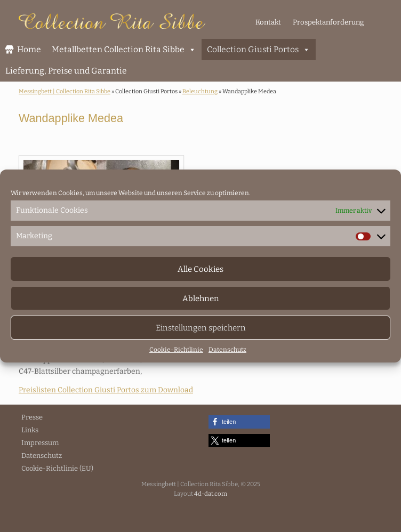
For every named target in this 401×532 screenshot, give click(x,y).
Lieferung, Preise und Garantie (66, 71)
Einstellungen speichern (201, 328)
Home (29, 49)
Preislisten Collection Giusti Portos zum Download (106, 390)
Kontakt (268, 22)
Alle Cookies (200, 269)
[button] (239, 422)
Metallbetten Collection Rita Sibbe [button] (124, 50)
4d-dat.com (211, 494)
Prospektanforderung (328, 22)
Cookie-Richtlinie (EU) (57, 468)
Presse (32, 417)
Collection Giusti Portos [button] (259, 50)
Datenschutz (227, 350)
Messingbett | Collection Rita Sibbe (65, 91)
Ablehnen (201, 299)
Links (30, 430)
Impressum (40, 443)
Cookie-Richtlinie (176, 350)
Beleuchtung (200, 91)
